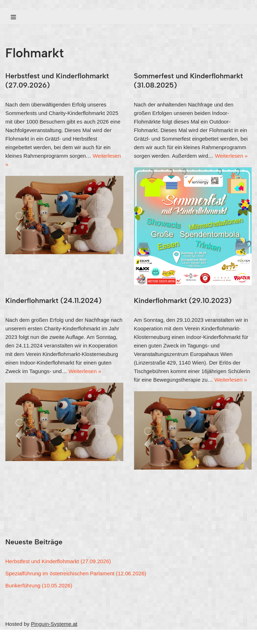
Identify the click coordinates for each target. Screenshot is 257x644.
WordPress (73, 637)
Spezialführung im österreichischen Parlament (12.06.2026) (76, 573)
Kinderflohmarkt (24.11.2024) (53, 300)
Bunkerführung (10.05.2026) (39, 585)
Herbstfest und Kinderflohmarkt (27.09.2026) (58, 561)
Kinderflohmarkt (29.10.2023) (183, 300)
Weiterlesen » (231, 156)
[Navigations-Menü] (13, 17)
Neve (12, 637)
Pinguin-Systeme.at (54, 624)
